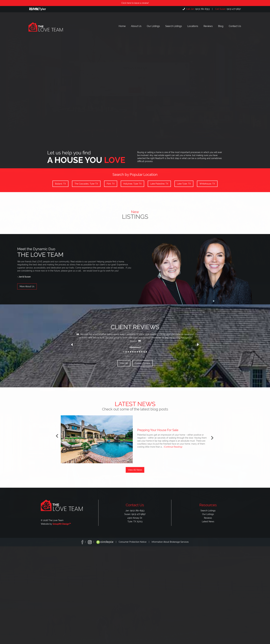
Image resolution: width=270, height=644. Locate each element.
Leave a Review (143, 363)
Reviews (208, 26)
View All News (135, 470)
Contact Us (235, 26)
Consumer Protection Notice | (135, 542)
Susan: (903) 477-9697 (135, 514)
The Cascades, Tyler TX (86, 184)
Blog (221, 26)
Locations (193, 26)
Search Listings (174, 26)
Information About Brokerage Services (170, 542)
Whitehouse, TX (207, 184)
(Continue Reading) (173, 447)
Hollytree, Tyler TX (132, 184)
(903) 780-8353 (198, 9)
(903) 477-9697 (228, 9)
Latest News (208, 521)
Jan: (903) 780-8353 (135, 511)
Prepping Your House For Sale (158, 430)
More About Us (27, 286)
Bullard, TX (60, 184)
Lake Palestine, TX (159, 184)
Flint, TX (111, 184)
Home (122, 26)
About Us (136, 26)
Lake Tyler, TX (184, 184)
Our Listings (153, 26)
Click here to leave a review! (135, 3)
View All (124, 363)
